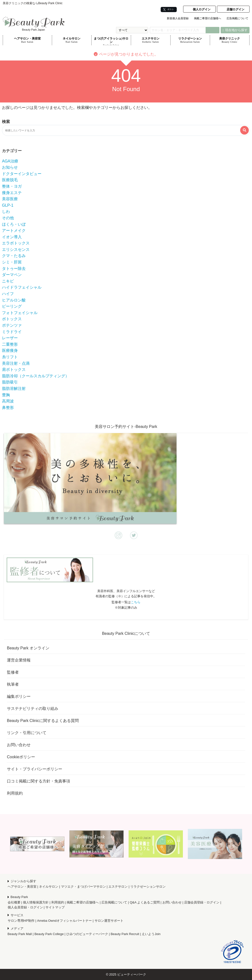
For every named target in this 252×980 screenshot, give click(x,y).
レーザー (10, 338)
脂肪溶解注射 (14, 389)
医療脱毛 (10, 180)
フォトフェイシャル (20, 313)
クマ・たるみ (14, 256)
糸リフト (10, 357)
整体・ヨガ (12, 186)
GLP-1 (8, 205)
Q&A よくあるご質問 (145, 902)
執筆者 (13, 684)
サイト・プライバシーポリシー (35, 769)
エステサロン (151, 40)
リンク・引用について (27, 733)
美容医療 (10, 199)
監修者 (13, 672)
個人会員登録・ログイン (25, 907)
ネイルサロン (72, 40)
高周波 (8, 401)
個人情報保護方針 (36, 902)
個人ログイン (202, 9)
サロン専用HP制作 (21, 921)
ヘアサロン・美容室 (27, 40)
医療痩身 (10, 350)
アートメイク (14, 230)
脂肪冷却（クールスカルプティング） (36, 376)
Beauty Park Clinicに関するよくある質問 (43, 721)
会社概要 (14, 902)
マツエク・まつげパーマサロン (83, 887)
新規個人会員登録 (178, 18)
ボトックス (12, 319)
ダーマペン (12, 275)
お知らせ (10, 167)
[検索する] (244, 130)
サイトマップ (55, 907)
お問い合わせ (19, 745)
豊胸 (6, 395)
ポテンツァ (12, 325)
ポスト (169, 10)
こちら (136, 602)
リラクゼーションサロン (148, 887)
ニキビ (8, 281)
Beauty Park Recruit (125, 934)
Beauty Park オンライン (28, 648)
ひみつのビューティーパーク (87, 934)
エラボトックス (16, 243)
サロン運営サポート (109, 921)
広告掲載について (237, 18)
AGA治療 (10, 161)
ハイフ (8, 294)
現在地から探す (235, 30)
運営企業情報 (19, 660)
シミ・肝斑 (12, 262)
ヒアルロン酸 (14, 300)
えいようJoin (151, 934)
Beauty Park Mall (20, 934)
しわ (6, 211)
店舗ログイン (235, 9)
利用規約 (15, 793)
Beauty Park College (49, 934)
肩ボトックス (14, 370)
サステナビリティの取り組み (33, 709)
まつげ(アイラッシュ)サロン (111, 41)
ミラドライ (12, 332)
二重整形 (10, 344)
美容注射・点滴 (16, 363)
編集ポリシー (19, 696)
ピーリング (12, 306)
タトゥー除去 (14, 269)
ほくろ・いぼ (14, 224)
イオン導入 (12, 237)
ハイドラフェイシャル (22, 287)
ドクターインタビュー (22, 174)
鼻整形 (8, 408)
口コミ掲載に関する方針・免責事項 (39, 781)
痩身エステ (12, 193)
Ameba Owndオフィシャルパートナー (64, 921)
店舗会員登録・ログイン (202, 902)
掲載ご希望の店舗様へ (208, 18)
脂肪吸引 (10, 382)
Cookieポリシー (21, 757)
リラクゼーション (190, 40)
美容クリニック (230, 40)
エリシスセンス (16, 250)
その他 (8, 218)
